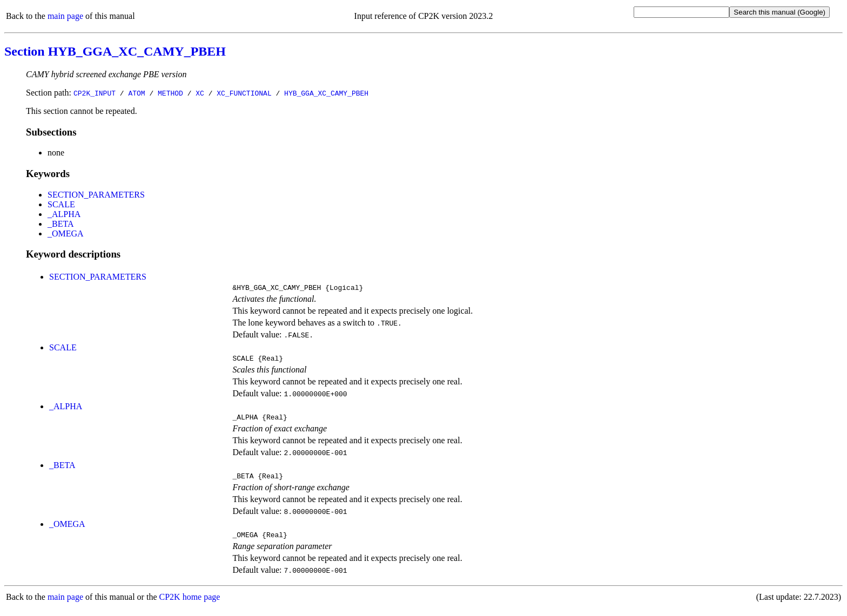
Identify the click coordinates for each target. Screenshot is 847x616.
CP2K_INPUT (95, 93)
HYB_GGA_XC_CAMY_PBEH (326, 93)
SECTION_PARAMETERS (96, 195)
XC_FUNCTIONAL (244, 93)
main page (65, 16)
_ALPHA (64, 214)
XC (200, 93)
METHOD (170, 93)
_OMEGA (66, 233)
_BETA (61, 224)
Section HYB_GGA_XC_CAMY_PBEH (115, 51)
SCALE (61, 204)
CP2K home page (190, 605)
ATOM (136, 93)
